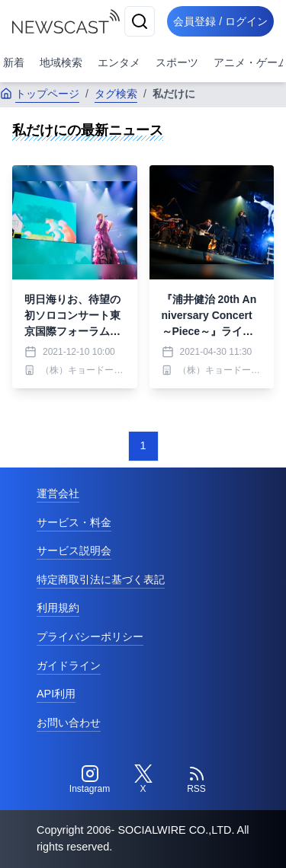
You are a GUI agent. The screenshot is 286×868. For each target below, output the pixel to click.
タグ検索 (116, 94)
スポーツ (177, 62)
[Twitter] (143, 780)
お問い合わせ (69, 723)
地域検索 (61, 62)
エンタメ (119, 62)
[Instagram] (90, 780)
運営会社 (58, 493)
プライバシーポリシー (90, 637)
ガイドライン (69, 665)
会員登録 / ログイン (220, 21)
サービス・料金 (74, 522)
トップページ (40, 94)
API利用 (56, 694)
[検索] (140, 21)
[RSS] (197, 780)
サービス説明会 (74, 550)
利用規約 (58, 608)
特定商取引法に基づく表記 (101, 579)
